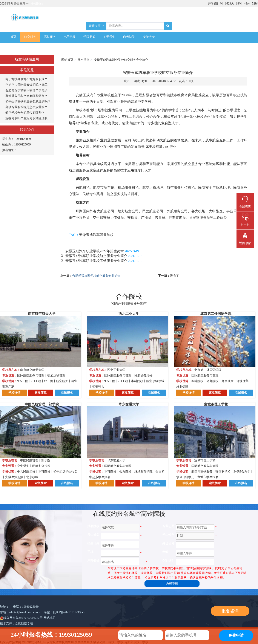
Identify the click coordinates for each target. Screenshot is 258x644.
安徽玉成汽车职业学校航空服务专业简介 (96, 256)
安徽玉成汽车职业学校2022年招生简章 (95, 251)
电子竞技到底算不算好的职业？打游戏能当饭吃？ (28, 79)
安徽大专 (149, 37)
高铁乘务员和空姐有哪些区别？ (26, 96)
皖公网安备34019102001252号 (23, 618)
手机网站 (37, 4)
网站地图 (49, 618)
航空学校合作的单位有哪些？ (25, 113)
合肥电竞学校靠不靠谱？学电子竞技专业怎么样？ (28, 90)
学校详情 (14, 393)
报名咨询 (230, 611)
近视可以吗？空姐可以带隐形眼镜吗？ (28, 118)
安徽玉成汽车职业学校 (96, 235)
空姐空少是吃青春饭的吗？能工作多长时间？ (28, 85)
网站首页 (67, 60)
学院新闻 (89, 37)
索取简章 (41, 393)
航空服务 (30, 37)
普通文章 (96, 26)
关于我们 (109, 37)
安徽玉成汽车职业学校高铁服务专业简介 (96, 261)
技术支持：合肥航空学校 (17, 623)
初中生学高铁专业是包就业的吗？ (28, 102)
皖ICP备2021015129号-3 (69, 612)
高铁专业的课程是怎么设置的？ (26, 107)
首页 (13, 37)
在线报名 (67, 393)
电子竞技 (70, 37)
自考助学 (129, 37)
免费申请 (172, 584)
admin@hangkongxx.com (25, 612)
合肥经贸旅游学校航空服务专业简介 (96, 276)
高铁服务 (50, 37)
